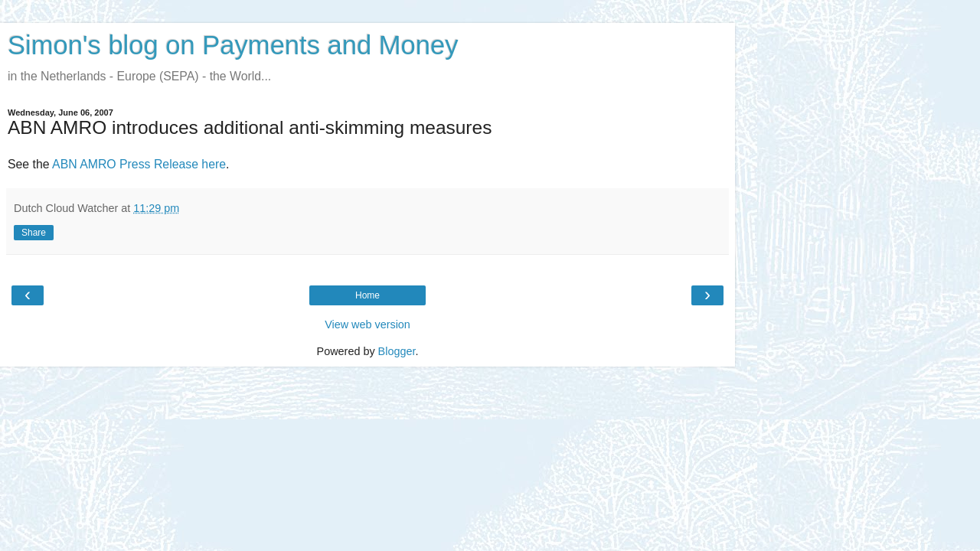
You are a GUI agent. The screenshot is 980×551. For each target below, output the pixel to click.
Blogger (397, 351)
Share (34, 233)
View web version (367, 324)
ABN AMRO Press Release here (139, 164)
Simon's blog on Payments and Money (233, 45)
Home (367, 295)
